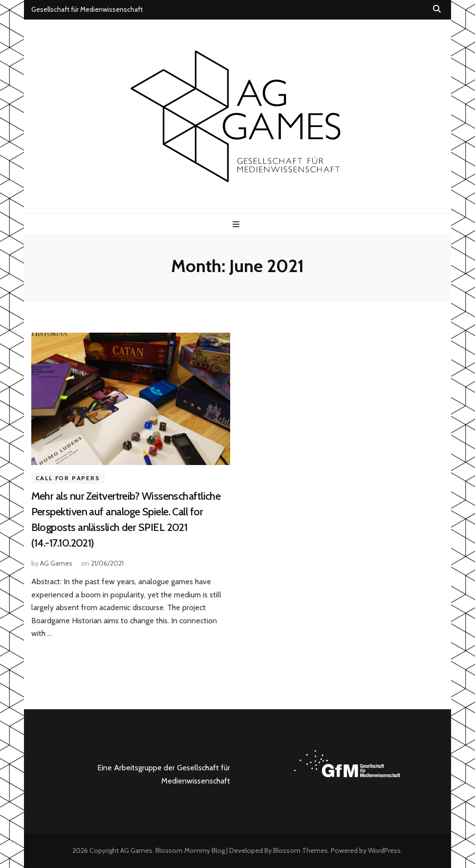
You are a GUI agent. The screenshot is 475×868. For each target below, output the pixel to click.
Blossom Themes (301, 850)
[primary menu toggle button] (237, 224)
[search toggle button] (437, 9)
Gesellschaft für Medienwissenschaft (87, 9)
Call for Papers (68, 478)
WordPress (384, 850)
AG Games (56, 563)
